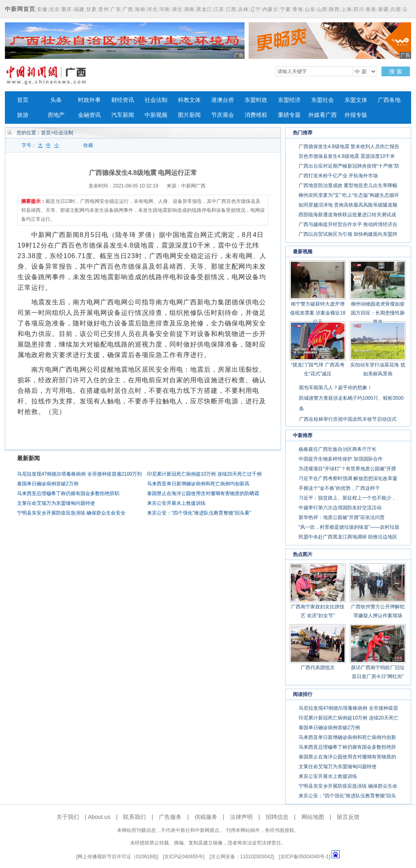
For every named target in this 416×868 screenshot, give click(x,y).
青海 (298, 9)
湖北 (177, 9)
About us (99, 817)
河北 (152, 9)
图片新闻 (189, 115)
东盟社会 (323, 100)
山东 (310, 9)
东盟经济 (289, 100)
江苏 (219, 9)
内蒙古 (270, 9)
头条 (56, 100)
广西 (128, 9)
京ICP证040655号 (184, 857)
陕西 (334, 9)
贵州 (104, 9)
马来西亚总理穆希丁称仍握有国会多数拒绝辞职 (68, 493)
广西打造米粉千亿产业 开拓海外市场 (338, 176)
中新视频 (156, 115)
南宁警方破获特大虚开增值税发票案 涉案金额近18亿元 (318, 313)
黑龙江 (204, 9)
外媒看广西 (323, 115)
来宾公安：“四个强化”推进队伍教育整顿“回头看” (199, 513)
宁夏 (286, 9)
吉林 (243, 9)
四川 (359, 9)
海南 (140, 9)
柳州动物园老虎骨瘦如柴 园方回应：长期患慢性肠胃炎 (378, 313)
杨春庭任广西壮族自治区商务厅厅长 (338, 449)
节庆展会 (223, 115)
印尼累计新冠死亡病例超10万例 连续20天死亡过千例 (204, 474)
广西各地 (389, 100)
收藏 (88, 145)
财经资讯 (123, 100)
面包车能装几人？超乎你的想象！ (336, 388)
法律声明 (241, 817)
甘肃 (91, 9)
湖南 (189, 9)
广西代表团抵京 (318, 668)
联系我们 (134, 817)
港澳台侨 (223, 100)
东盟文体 (356, 100)
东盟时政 (256, 100)
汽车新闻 (123, 115)
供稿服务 (206, 817)
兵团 (396, 9)
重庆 (67, 9)
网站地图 (313, 817)
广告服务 (170, 817)
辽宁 (256, 9)
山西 (322, 9)
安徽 (42, 9)
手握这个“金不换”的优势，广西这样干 (339, 488)
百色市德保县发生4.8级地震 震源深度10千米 (347, 156)
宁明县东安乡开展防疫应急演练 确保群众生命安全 (71, 513)
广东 (116, 9)
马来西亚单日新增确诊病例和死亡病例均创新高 (198, 484)
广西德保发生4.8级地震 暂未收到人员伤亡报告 (349, 146)
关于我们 (68, 817)
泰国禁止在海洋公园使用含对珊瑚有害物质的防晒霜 (203, 493)
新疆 (383, 9)
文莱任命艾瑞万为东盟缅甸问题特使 (56, 503)
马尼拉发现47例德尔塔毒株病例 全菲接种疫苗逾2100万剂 (79, 474)
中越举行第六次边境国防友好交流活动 (340, 508)
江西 (231, 9)
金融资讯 (89, 115)
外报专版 (356, 115)
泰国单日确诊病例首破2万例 (48, 484)
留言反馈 (348, 817)
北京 (54, 9)
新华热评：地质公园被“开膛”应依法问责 (342, 517)
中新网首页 (20, 9)
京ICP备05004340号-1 (305, 857)
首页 (23, 100)
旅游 (23, 115)
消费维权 (256, 115)
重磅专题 (289, 115)
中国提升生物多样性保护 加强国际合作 (341, 459)
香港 (371, 9)
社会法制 (156, 100)
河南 (165, 9)
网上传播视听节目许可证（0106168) (117, 857)
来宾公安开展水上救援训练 (176, 503)
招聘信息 (277, 817)
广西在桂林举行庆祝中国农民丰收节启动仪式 (348, 419)
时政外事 (89, 100)
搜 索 (396, 71)
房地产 (56, 115)
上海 (347, 9)
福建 (79, 9)
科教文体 (189, 100)
